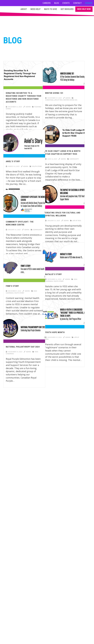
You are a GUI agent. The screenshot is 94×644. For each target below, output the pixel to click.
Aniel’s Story (13, 172)
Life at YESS (64, 100)
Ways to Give (51, 9)
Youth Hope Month (61, 370)
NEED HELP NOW (81, 599)
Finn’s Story (12, 316)
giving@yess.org (19, 502)
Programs (30, 599)
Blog (57, 3)
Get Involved (67, 9)
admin (28, 107)
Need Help (35, 9)
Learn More (11, 511)
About (24, 9)
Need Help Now (84, 9)
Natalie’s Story (60, 303)
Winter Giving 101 (60, 93)
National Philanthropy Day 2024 (23, 387)
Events (66, 3)
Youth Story (37, 177)
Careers (47, 3)
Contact (77, 3)
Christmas (55, 100)
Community (80, 168)
